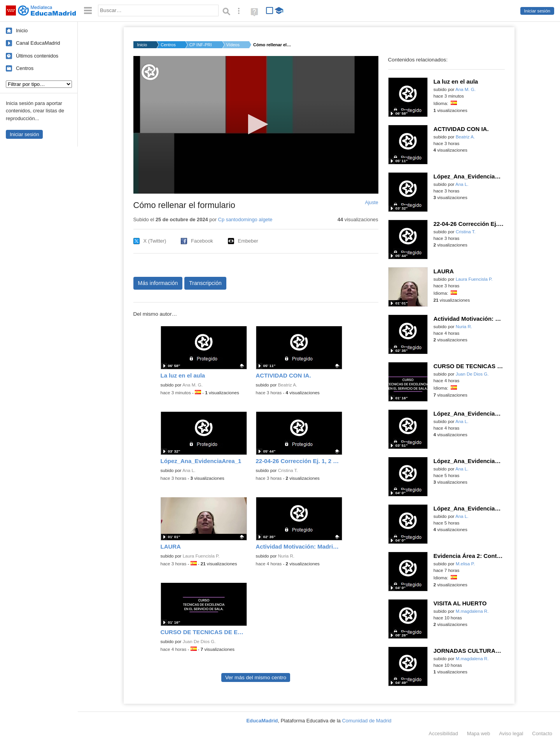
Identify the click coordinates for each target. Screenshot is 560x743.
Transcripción (205, 283)
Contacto (542, 733)
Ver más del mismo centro (256, 677)
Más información (158, 283)
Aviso (511, 733)
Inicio (22, 31)
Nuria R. (286, 556)
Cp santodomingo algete (245, 219)
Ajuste (371, 203)
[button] (256, 124)
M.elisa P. (465, 564)
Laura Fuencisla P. (201, 556)
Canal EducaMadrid (38, 43)
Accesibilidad (443, 733)
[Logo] (150, 72)
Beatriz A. (288, 385)
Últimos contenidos (37, 56)
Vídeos (233, 45)
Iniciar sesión (537, 11)
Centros (25, 68)
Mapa (479, 733)
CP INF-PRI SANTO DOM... (201, 45)
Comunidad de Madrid (367, 721)
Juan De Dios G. (199, 642)
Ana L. (189, 470)
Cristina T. (288, 470)
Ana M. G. (192, 385)
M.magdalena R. (472, 611)
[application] (256, 125)
